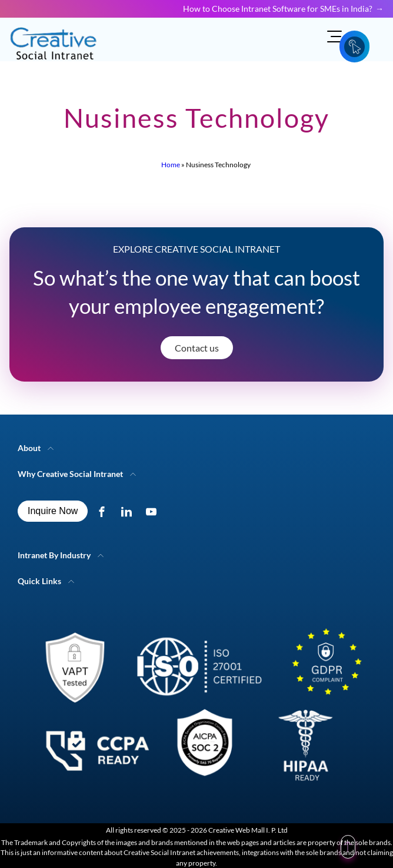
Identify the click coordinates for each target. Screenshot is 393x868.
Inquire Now (53, 511)
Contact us (197, 348)
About (29, 448)
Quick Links (39, 581)
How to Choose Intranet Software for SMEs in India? (278, 9)
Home (171, 165)
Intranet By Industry (54, 555)
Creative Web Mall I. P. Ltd (248, 830)
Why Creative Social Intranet (70, 474)
